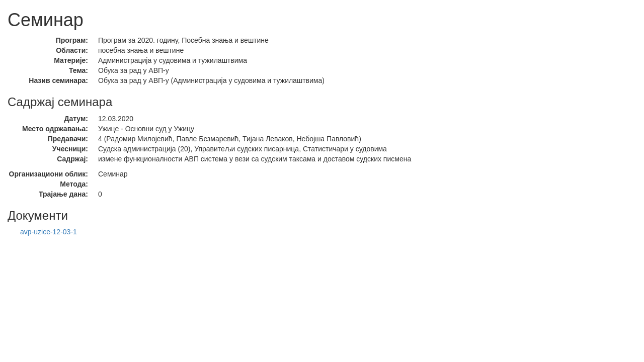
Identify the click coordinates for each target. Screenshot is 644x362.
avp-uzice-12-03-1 (49, 232)
